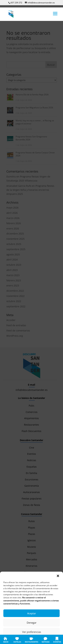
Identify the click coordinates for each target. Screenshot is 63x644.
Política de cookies (15, 639)
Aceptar (32, 613)
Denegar (32, 623)
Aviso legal (52, 639)
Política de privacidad (35, 639)
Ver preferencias (32, 632)
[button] (58, 576)
